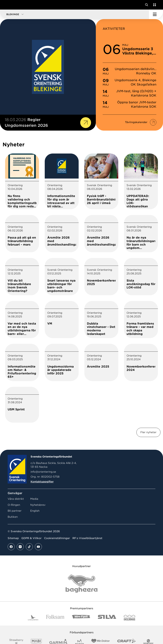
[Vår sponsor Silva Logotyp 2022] (107, 618)
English (35, 511)
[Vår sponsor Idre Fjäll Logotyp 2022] (81, 618)
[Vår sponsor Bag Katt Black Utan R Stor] (81, 584)
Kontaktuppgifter (42, 482)
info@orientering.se (43, 472)
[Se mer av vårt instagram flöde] (20, 547)
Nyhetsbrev (38, 505)
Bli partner (15, 511)
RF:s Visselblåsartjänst (87, 538)
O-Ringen (14, 505)
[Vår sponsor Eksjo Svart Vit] (129, 618)
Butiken (13, 517)
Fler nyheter (148, 432)
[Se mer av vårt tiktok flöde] (29, 547)
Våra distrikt (16, 499)
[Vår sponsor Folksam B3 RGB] (55, 618)
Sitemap (13, 538)
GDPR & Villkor (31, 538)
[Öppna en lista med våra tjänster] (154, 5)
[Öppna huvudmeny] (156, 14)
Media (34, 499)
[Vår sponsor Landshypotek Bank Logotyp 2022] (33, 618)
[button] (74, 14)
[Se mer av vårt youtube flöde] (38, 547)
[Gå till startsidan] (8, 5)
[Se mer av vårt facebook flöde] (11, 547)
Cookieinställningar (57, 538)
